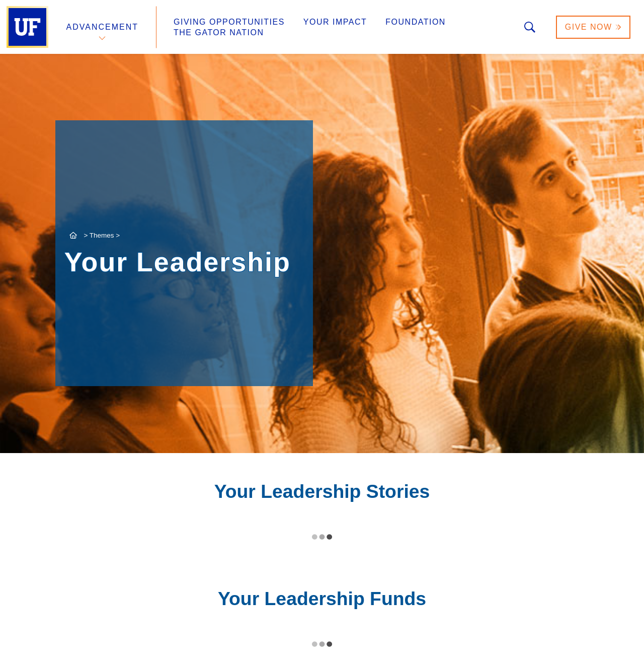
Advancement (103, 27)
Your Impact (335, 22)
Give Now (593, 27)
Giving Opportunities (229, 22)
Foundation (416, 22)
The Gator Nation (219, 32)
